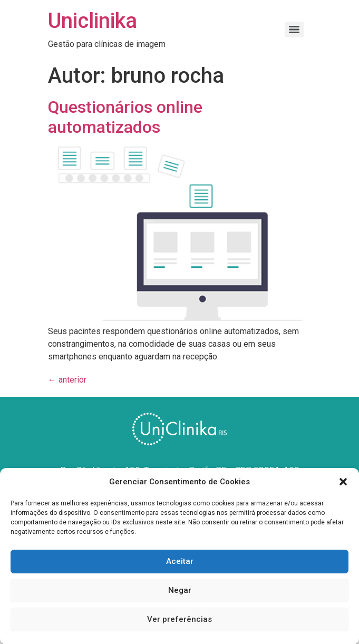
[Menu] (294, 30)
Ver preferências (179, 622)
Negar (180, 593)
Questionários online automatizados (125, 117)
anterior (67, 380)
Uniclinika (93, 21)
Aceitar (180, 564)
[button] (343, 485)
